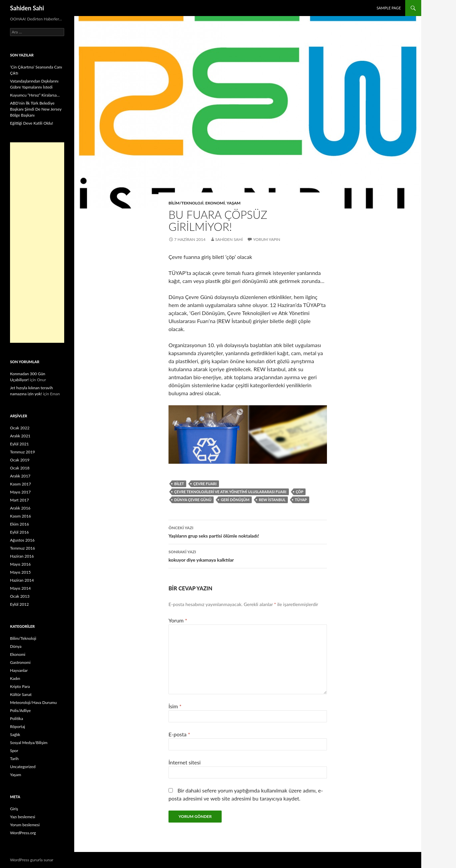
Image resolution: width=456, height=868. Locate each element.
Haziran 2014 (22, 580)
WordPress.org (23, 833)
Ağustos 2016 (22, 540)
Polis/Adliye (20, 710)
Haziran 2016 (22, 556)
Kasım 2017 (21, 484)
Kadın (15, 678)
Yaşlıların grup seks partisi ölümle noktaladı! (248, 531)
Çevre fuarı (205, 484)
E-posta (179, 734)
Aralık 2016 (20, 508)
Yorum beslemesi (25, 825)
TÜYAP (301, 500)
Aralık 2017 (20, 476)
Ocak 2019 (20, 460)
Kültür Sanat (21, 694)
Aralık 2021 (20, 436)
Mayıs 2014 (20, 588)
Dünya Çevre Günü (193, 500)
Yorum (178, 620)
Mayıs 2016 (20, 564)
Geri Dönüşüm (235, 500)
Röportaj (18, 727)
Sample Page (389, 8)
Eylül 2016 (19, 532)
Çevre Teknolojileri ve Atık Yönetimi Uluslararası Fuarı (230, 492)
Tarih (14, 759)
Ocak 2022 (20, 428)
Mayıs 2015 (20, 572)
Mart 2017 (20, 500)
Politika (17, 718)
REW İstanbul (272, 500)
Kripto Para (20, 686)
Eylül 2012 (19, 604)
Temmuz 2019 (23, 452)
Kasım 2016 (21, 516)
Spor (14, 751)
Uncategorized (23, 767)
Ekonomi (215, 203)
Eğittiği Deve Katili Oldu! (32, 123)
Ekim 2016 (20, 524)
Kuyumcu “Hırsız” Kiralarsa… (35, 95)
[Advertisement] (37, 243)
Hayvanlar (19, 670)
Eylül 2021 (19, 444)
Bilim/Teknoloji (186, 203)
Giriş (14, 809)
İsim (175, 706)
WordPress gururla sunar (32, 860)
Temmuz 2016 (23, 548)
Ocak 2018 (20, 468)
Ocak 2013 (20, 596)
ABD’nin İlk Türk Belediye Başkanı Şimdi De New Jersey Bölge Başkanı (36, 109)
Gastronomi (20, 662)
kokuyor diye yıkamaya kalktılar (248, 555)
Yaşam (234, 203)
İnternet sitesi (185, 762)
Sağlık (15, 735)
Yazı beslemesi (23, 817)
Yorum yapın (267, 239)
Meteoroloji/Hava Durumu (33, 702)
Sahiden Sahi (27, 8)
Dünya (16, 646)
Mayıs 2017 (20, 492)
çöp (300, 492)
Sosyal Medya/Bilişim (29, 743)
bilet (179, 484)
